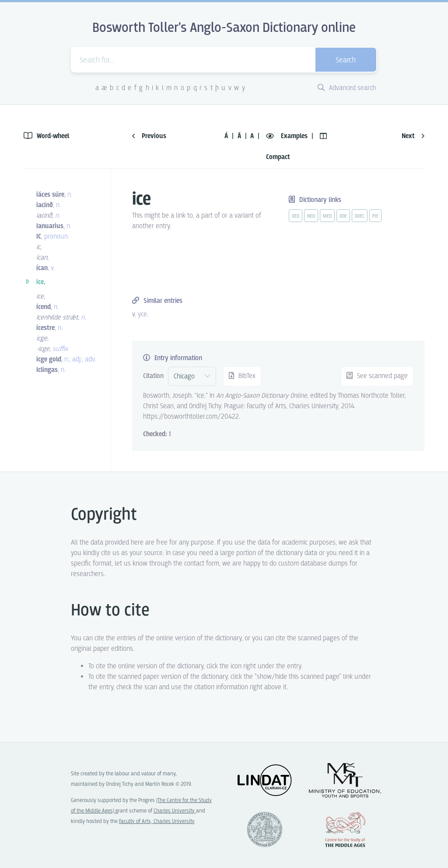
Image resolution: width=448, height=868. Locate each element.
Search (346, 61)
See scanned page (377, 376)
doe (343, 216)
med (327, 216)
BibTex (242, 376)
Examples (288, 136)
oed (296, 216)
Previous (149, 136)
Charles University (175, 811)
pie (375, 216)
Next (413, 136)
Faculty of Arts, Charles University (157, 821)
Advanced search (347, 88)
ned (311, 216)
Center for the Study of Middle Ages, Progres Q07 (345, 830)
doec (360, 216)
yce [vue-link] (142, 314)
